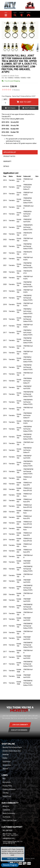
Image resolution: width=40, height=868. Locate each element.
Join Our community (20, 725)
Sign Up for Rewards (19, 730)
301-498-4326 (7, 830)
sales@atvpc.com (9, 838)
